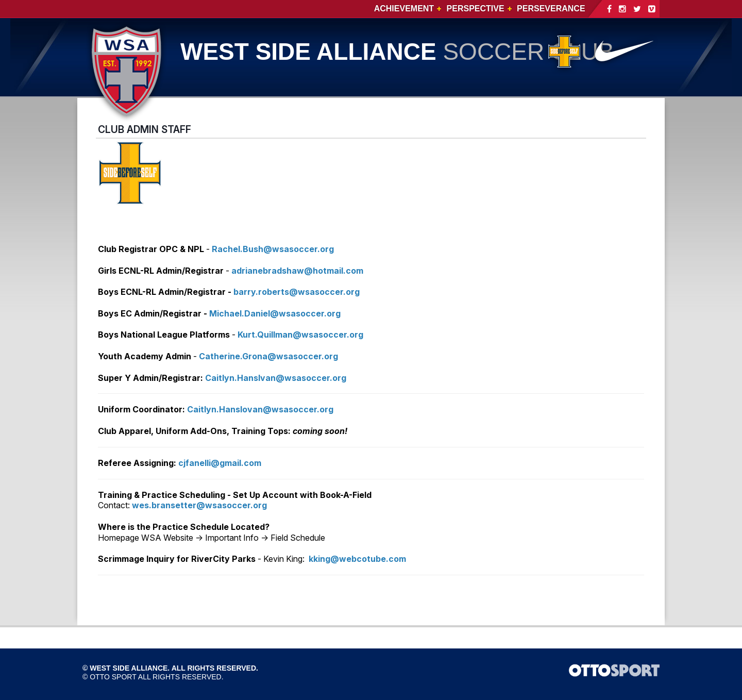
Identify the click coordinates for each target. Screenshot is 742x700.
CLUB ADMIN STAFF (145, 129)
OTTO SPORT (113, 677)
